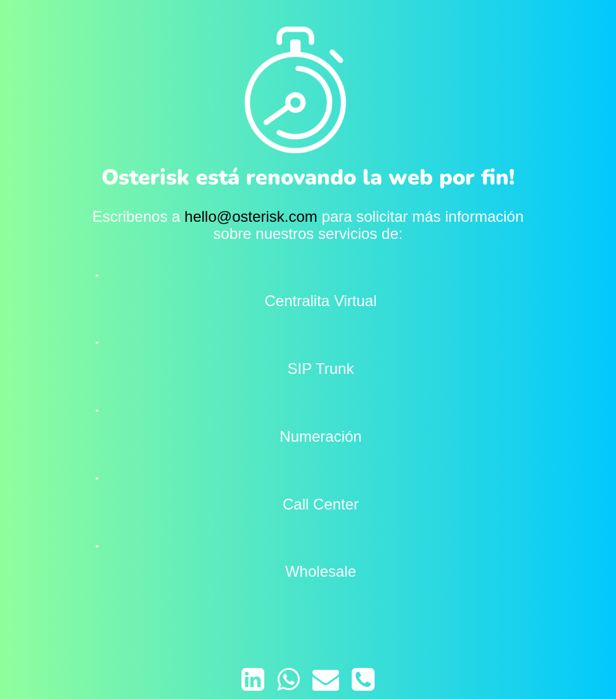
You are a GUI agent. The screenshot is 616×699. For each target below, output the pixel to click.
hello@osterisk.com (251, 216)
